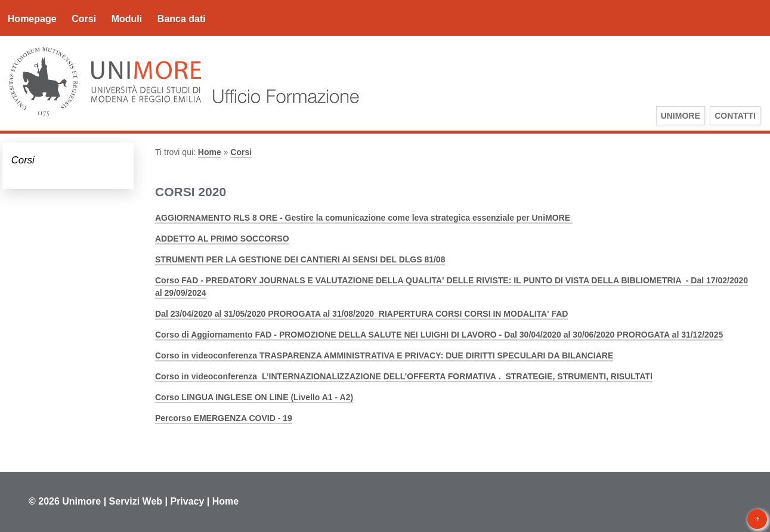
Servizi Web (136, 501)
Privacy (187, 501)
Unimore (81, 501)
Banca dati (182, 19)
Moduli (127, 19)
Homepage (32, 19)
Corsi (84, 19)
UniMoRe (681, 116)
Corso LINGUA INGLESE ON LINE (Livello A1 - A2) (254, 397)
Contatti (735, 116)
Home (210, 152)
